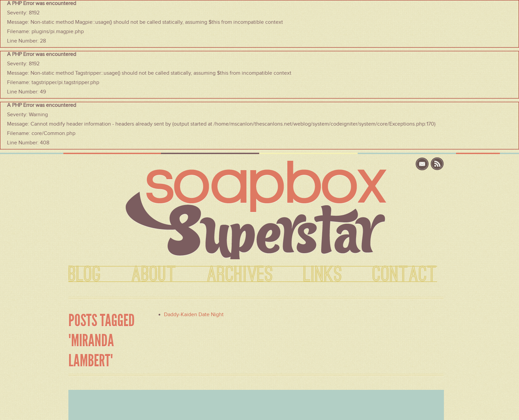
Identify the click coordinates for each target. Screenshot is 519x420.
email (423, 164)
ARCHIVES (240, 275)
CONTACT (405, 275)
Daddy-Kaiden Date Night (194, 314)
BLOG (85, 275)
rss (437, 164)
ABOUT (154, 275)
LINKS (323, 275)
